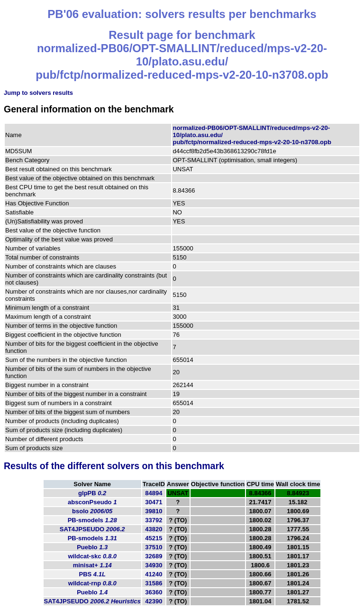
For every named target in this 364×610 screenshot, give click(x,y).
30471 (154, 502)
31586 (154, 583)
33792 (154, 520)
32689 (154, 556)
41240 (154, 574)
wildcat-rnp (92, 583)
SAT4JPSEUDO (92, 529)
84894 (154, 493)
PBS (92, 574)
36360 (154, 592)
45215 (154, 538)
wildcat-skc (92, 556)
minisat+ (92, 565)
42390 (154, 601)
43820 (154, 529)
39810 (154, 511)
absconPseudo (92, 502)
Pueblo (92, 547)
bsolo (92, 511)
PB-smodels (92, 520)
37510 (154, 547)
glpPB (92, 493)
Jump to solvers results (38, 93)
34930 (154, 565)
